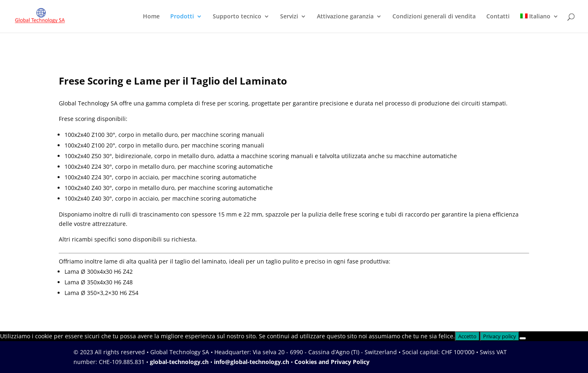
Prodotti (182, 17)
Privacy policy (500, 336)
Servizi (289, 17)
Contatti (498, 17)
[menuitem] (539, 23)
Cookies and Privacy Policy (332, 362)
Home (151, 17)
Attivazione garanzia (345, 17)
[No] (523, 338)
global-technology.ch (179, 362)
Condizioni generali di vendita (434, 17)
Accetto (467, 336)
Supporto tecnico (237, 17)
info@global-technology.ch (252, 362)
